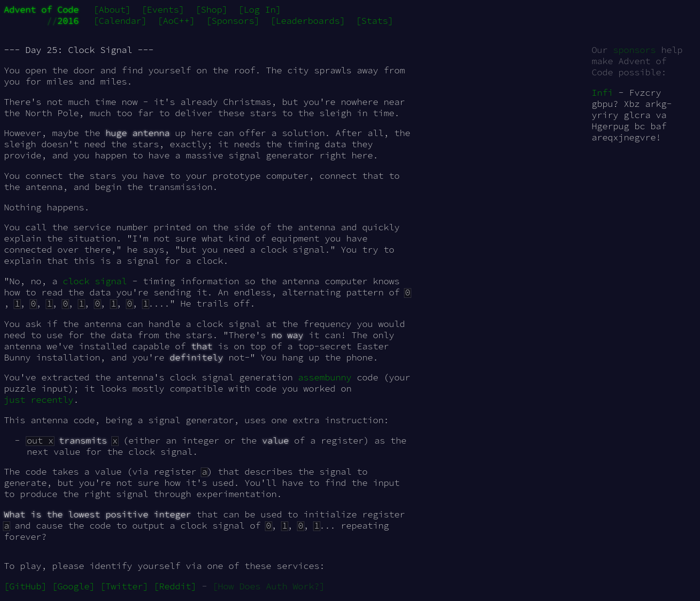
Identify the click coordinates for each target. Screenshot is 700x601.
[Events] (163, 9)
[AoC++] (176, 21)
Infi (602, 93)
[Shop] (211, 9)
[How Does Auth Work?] (269, 586)
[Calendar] (120, 21)
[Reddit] (175, 586)
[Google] (73, 586)
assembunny (325, 377)
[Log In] (260, 9)
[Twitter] (124, 586)
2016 (68, 21)
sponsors (634, 50)
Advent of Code (41, 9)
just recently (39, 400)
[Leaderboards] (308, 21)
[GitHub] (25, 586)
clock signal (95, 281)
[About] (112, 9)
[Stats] (375, 21)
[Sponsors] (233, 21)
